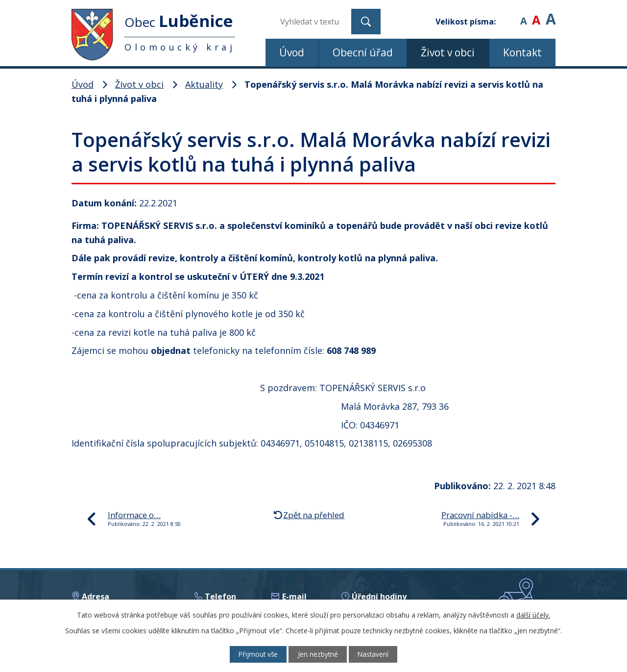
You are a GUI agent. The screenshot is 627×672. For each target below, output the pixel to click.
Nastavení (377, 654)
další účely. (533, 614)
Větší (551, 14)
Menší (523, 14)
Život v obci (448, 52)
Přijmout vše (255, 654)
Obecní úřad (363, 52)
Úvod (292, 52)
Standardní (536, 14)
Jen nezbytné (318, 654)
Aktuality (204, 84)
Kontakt (522, 52)
